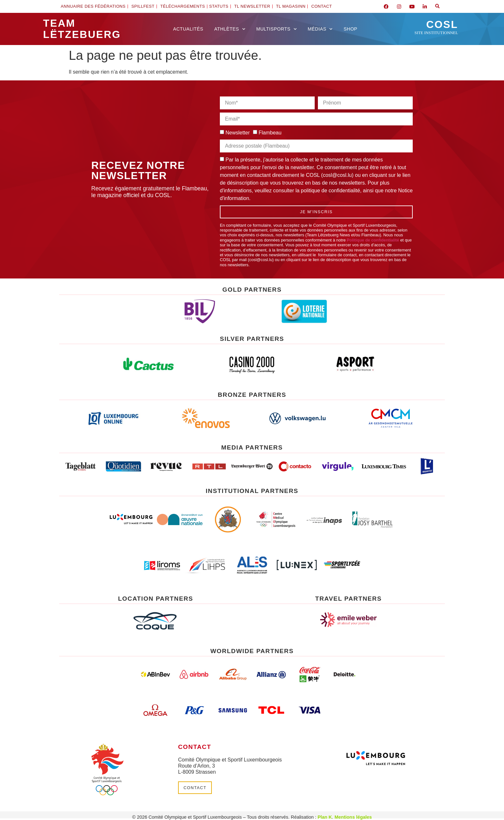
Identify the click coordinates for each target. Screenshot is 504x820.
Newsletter (238, 133)
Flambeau (270, 133)
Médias (320, 29)
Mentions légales (353, 817)
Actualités (188, 29)
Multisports (276, 29)
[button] (437, 6)
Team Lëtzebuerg (82, 29)
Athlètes (230, 29)
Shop (351, 29)
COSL (436, 27)
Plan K (325, 817)
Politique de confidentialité (373, 240)
